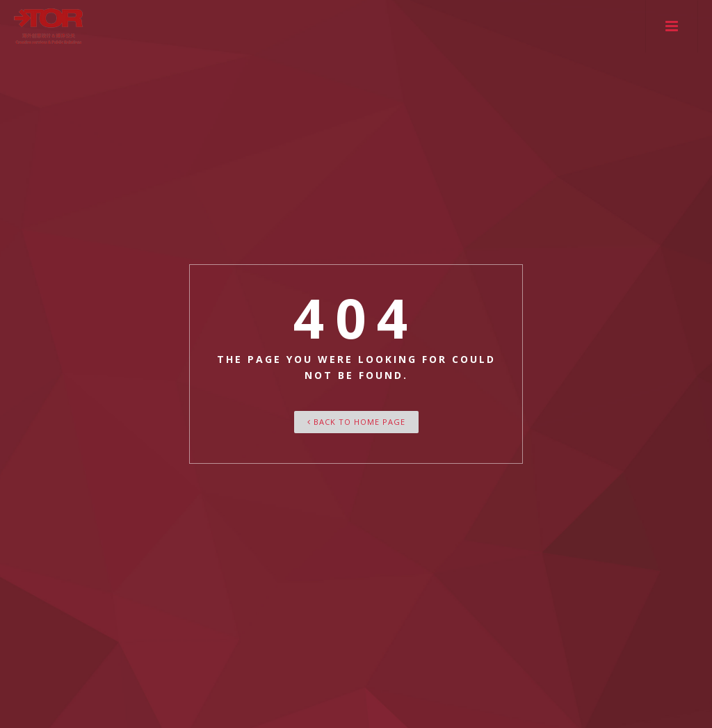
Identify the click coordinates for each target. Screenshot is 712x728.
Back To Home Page (356, 422)
